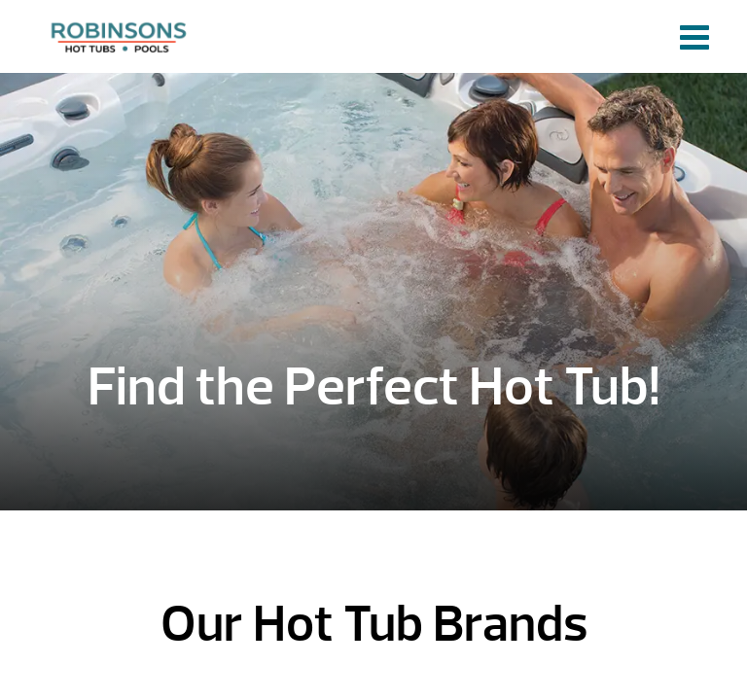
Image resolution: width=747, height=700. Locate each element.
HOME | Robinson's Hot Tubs (121, 36)
